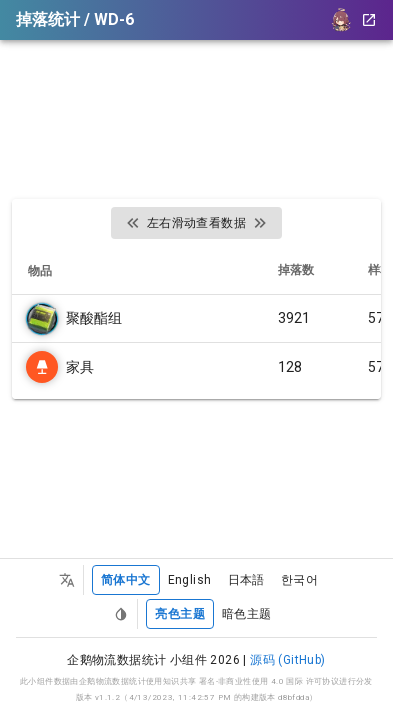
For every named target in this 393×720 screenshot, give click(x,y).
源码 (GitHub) (287, 660)
